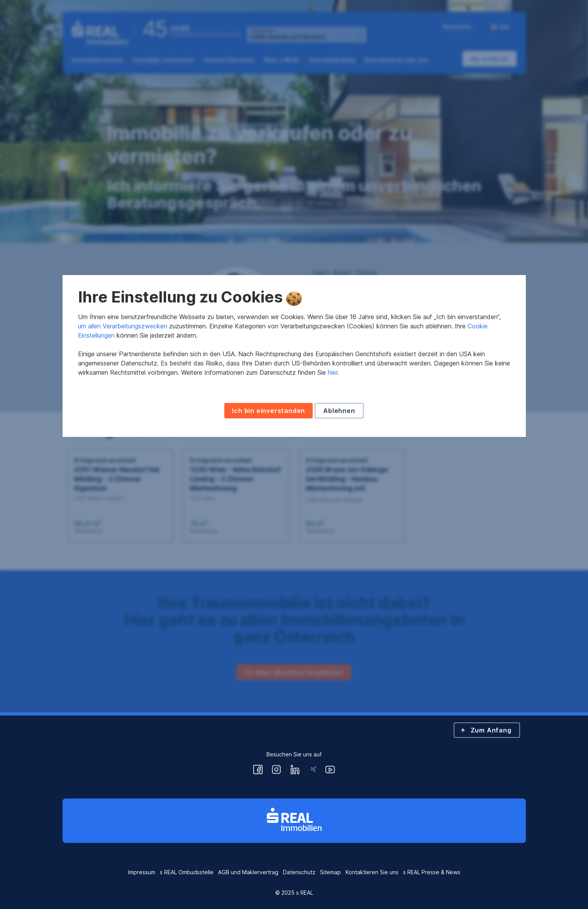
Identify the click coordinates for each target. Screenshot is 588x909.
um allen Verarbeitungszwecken (123, 425)
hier (333, 471)
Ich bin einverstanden (269, 509)
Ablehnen (339, 509)
